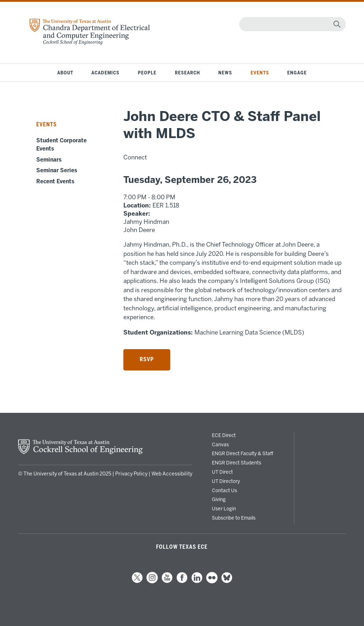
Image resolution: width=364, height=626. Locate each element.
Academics (105, 73)
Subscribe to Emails (234, 518)
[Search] (291, 24)
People (147, 73)
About (65, 73)
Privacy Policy (131, 474)
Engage (297, 73)
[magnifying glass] (337, 24)
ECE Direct (224, 435)
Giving (219, 499)
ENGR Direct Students (237, 463)
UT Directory (226, 481)
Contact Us (224, 490)
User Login (224, 509)
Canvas (220, 444)
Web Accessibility (172, 474)
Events (260, 73)
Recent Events (55, 182)
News (225, 73)
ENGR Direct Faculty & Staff (243, 453)
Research (188, 73)
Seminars (49, 160)
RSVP (147, 359)
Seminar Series (57, 170)
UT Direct (222, 472)
